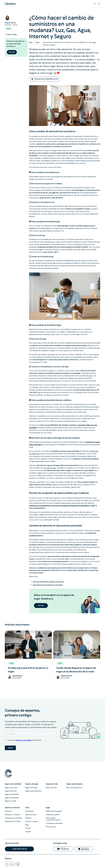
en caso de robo (50, 468)
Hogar (37, 42)
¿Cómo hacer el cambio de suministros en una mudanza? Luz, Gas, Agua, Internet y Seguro (69, 44)
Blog (31, 42)
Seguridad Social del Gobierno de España (48, 585)
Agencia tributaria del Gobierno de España (48, 582)
